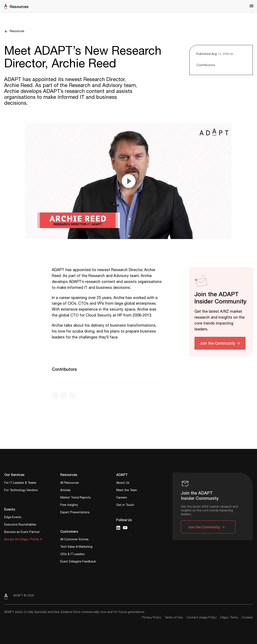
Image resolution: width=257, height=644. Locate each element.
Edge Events (13, 518)
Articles (65, 491)
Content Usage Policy (202, 618)
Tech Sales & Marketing (76, 547)
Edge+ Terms (229, 618)
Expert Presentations (75, 513)
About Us (123, 483)
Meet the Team (127, 491)
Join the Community (217, 343)
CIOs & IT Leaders (72, 555)
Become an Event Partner (22, 532)
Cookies (247, 618)
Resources (19, 7)
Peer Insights (69, 505)
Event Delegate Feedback (78, 562)
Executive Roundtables (20, 525)
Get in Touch (125, 505)
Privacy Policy (152, 618)
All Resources (70, 483)
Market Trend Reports (76, 498)
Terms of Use (174, 618)
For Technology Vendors (21, 491)
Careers (122, 498)
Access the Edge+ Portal (21, 540)
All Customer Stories (74, 540)
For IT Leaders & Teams (20, 483)
